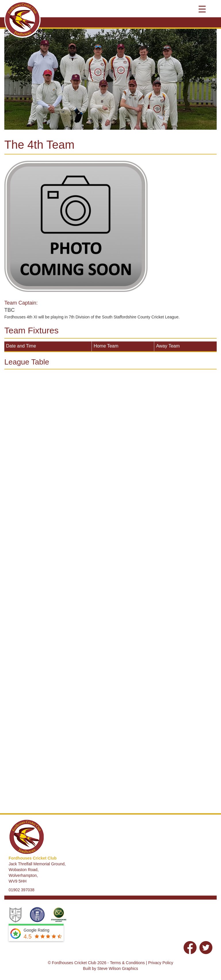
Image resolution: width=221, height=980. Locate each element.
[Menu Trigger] (202, 9)
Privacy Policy (161, 963)
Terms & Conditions (127, 963)
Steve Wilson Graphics (118, 968)
